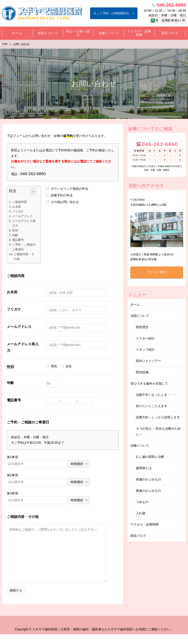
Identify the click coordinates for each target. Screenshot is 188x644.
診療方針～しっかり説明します (158, 417)
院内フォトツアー (148, 361)
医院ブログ (138, 536)
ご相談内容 (19, 202)
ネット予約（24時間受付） (112, 13)
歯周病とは (144, 468)
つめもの (142, 502)
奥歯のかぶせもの (148, 491)
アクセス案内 (157, 272)
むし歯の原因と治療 (150, 457)
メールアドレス (22, 216)
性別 (15, 230)
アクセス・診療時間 (145, 524)
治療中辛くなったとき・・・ (156, 395)
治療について (140, 446)
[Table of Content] (34, 192)
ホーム (135, 304)
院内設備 (142, 372)
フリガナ (18, 211)
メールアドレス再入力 (24, 223)
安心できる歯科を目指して (149, 383)
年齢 (15, 235)
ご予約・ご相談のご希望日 (24, 247)
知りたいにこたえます (152, 406)
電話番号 (18, 240)
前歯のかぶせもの (148, 479)
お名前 (17, 207)
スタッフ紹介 (145, 350)
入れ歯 (141, 513)
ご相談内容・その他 (24, 256)
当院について (140, 316)
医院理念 (142, 327)
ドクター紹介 (145, 338)
